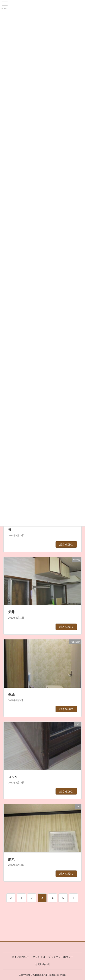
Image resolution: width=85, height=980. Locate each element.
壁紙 (11, 695)
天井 (11, 612)
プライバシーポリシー (61, 957)
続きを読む (66, 544)
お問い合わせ (43, 964)
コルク (13, 777)
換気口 (13, 859)
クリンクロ (39, 957)
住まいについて (21, 957)
